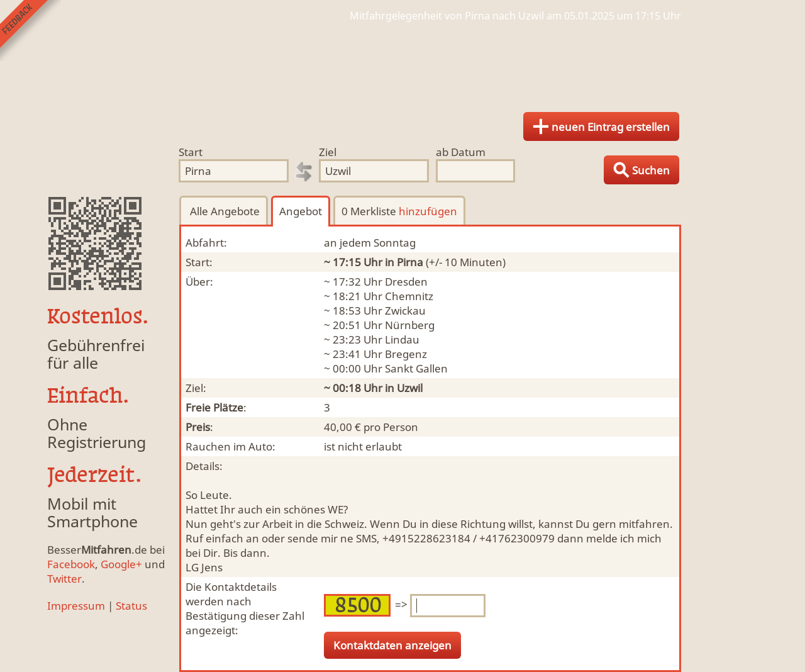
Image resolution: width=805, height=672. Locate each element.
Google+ (121, 564)
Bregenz (406, 354)
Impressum (76, 606)
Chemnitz (409, 296)
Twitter (64, 579)
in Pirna (404, 262)
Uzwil (410, 388)
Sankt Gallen (416, 368)
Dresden (406, 282)
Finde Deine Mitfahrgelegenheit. (402, 63)
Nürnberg (410, 325)
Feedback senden (31, 31)
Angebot (301, 211)
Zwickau (405, 311)
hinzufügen (428, 211)
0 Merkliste (399, 211)
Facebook (71, 564)
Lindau (402, 339)
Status (131, 606)
